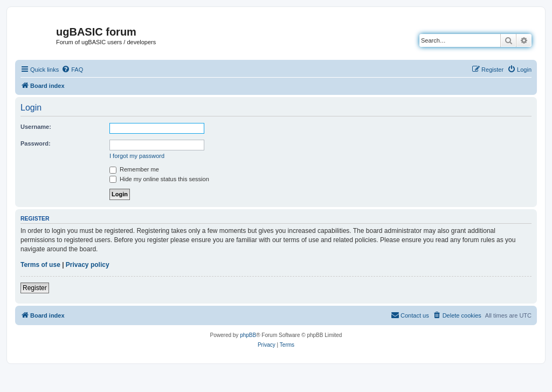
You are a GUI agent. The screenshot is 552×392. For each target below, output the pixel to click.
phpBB (248, 335)
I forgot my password (137, 156)
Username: (36, 127)
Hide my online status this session (159, 179)
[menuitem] (72, 70)
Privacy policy (88, 265)
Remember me (134, 169)
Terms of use (40, 265)
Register (35, 288)
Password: (36, 143)
